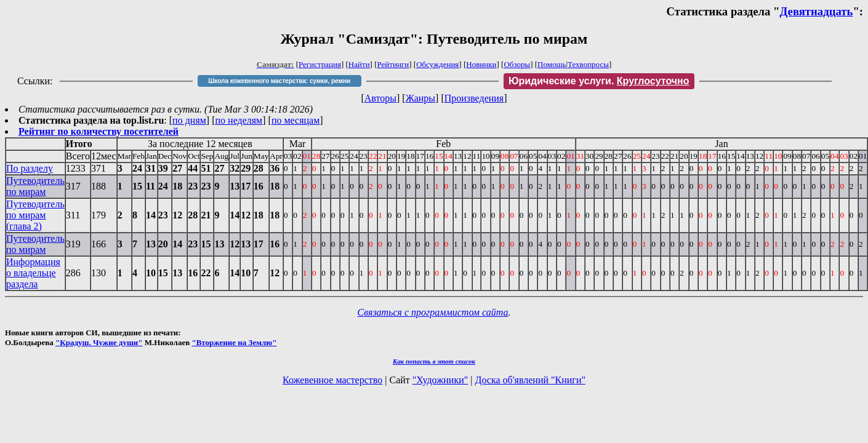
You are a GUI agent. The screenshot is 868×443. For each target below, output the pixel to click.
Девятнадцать (817, 11)
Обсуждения (437, 64)
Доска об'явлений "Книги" (530, 380)
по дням (189, 120)
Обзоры (517, 64)
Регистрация (320, 64)
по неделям (239, 120)
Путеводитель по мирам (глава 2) (35, 215)
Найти (359, 64)
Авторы (380, 98)
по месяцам (295, 120)
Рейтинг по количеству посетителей (98, 131)
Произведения (474, 98)
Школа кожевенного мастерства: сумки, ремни (279, 81)
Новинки (481, 64)
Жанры (420, 98)
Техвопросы (588, 64)
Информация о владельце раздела (33, 273)
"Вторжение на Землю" (234, 342)
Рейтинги (393, 64)
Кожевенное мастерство (332, 380)
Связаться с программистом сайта (433, 312)
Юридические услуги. (599, 81)
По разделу (30, 168)
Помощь (552, 64)
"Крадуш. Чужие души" (99, 342)
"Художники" (440, 380)
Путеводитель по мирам (35, 186)
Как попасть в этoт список (434, 361)
